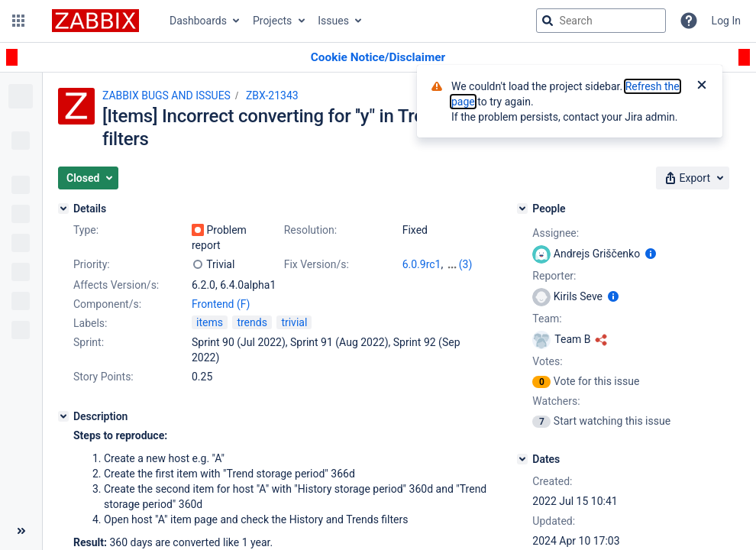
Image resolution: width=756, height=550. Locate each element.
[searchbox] (601, 21)
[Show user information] (651, 254)
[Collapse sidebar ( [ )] (21, 531)
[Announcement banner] (378, 58)
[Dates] (522, 459)
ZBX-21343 (272, 95)
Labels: (90, 323)
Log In (726, 21)
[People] (522, 209)
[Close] (702, 86)
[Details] (63, 209)
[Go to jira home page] (95, 21)
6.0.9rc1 (422, 264)
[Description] (63, 416)
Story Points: (103, 377)
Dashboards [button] (198, 21)
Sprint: (89, 342)
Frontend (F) (221, 304)
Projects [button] (272, 21)
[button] (18, 21)
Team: (547, 319)
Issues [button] (333, 21)
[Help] (689, 21)
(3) (466, 264)
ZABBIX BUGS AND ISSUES (166, 95)
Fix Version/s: (317, 264)
